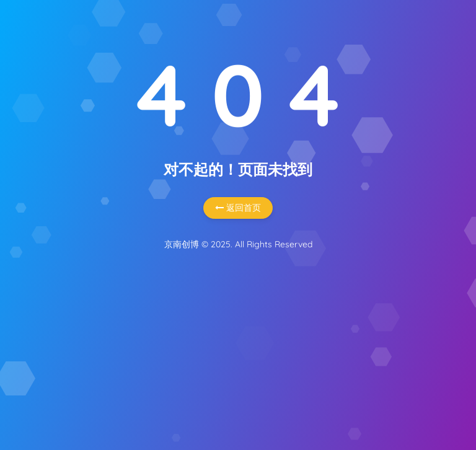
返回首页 (238, 208)
